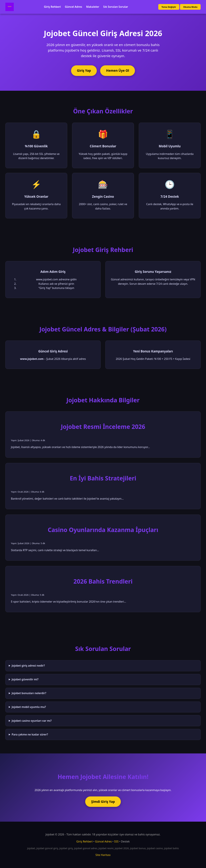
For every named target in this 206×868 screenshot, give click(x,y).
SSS (116, 841)
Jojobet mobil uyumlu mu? (29, 707)
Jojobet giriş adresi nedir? (28, 666)
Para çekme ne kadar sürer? (30, 734)
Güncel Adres (74, 7)
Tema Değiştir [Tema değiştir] (169, 7)
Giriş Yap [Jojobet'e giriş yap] (84, 70)
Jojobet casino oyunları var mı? (32, 721)
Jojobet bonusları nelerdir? (29, 693)
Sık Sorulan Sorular (116, 7)
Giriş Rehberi (52, 7)
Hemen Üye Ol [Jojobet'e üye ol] (118, 70)
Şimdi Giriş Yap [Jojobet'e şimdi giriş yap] (103, 802)
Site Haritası (103, 855)
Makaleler (93, 7)
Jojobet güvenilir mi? (25, 679)
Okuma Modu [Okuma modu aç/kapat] (190, 7)
